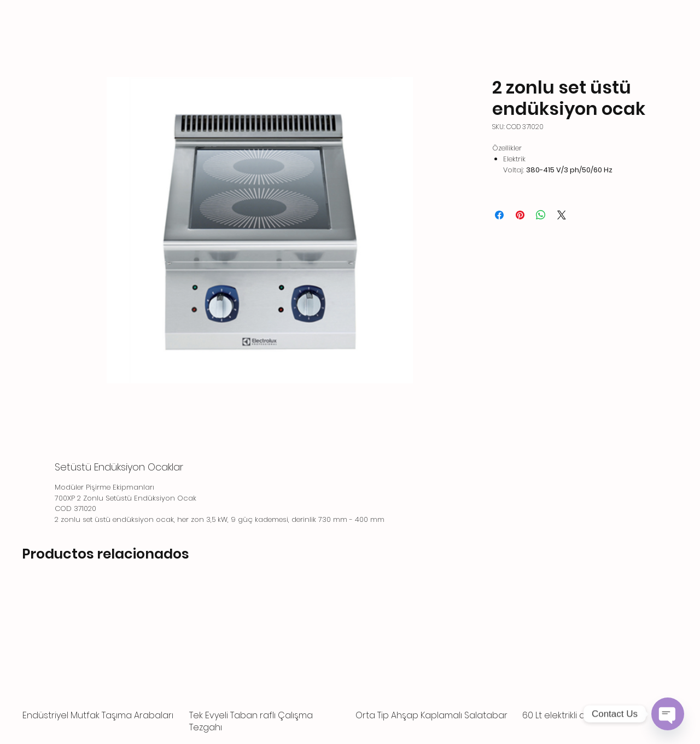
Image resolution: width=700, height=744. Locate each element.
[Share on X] (562, 215)
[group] (350, 659)
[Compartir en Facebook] (499, 215)
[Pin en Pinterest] (520, 215)
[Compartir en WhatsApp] (541, 215)
